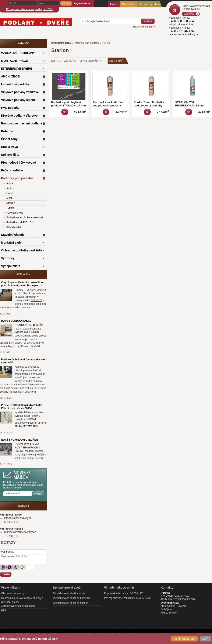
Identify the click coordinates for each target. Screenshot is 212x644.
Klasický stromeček (26, 367)
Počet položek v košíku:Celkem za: (196, 8)
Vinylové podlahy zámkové (20, 92)
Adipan (10, 183)
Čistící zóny (9, 139)
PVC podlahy (10, 108)
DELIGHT (37, 300)
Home (114, 4)
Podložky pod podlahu (86, 43)
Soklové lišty (10, 155)
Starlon (11, 203)
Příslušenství (14, 227)
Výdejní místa (11, 266)
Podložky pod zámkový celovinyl (25, 218)
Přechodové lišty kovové (18, 163)
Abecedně (119, 61)
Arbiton (10, 188)
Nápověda (128, 4)
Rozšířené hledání (144, 27)
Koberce (7, 131)
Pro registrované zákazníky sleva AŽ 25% (128, 598)
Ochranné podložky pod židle (22, 250)
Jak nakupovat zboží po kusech (70, 603)
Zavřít (205, 639)
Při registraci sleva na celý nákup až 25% (29, 9)
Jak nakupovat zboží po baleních (71, 598)
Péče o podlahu (12, 170)
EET (4, 611)
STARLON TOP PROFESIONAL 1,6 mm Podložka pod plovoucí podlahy (190, 107)
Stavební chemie (13, 235)
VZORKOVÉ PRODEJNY (18, 53)
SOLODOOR (31, 332)
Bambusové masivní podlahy (22, 123)
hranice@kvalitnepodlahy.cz (20, 532)
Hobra (10, 193)
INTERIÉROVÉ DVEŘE (17, 69)
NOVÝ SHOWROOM (26, 448)
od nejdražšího (91, 61)
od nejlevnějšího (64, 61)
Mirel (9, 198)
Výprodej (7, 258)
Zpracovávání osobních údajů (18, 606)
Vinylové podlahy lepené (18, 100)
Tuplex (10, 208)
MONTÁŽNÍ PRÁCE (15, 61)
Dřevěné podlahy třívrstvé (19, 116)
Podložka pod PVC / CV (20, 222)
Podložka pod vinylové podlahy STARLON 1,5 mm (68, 104)
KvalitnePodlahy (61, 43)
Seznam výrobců (149, 4)
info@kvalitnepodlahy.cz (18, 518)
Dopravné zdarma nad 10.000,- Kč (123, 593)
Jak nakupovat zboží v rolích (69, 593)
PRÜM (35, 416)
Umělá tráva (9, 147)
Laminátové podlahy (15, 84)
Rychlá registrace (184, 639)
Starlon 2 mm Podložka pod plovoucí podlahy (108, 104)
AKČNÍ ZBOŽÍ (11, 76)
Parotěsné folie (15, 213)
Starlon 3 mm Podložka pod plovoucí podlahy (149, 104)
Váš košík (189, 14)
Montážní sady (11, 243)
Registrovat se (82, 3)
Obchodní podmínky (13, 593)
